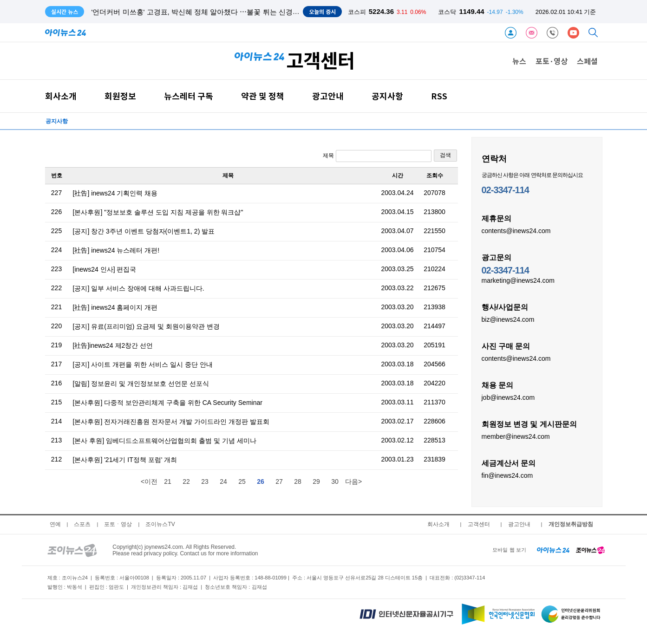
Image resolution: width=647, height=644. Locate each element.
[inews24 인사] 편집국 (105, 269)
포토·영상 (552, 61)
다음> (353, 481)
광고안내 (328, 96)
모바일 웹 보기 (509, 550)
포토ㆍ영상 (118, 524)
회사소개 (61, 96)
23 (205, 481)
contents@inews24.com (516, 230)
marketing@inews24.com (518, 280)
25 (242, 481)
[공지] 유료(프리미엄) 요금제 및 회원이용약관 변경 (147, 326)
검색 (445, 155)
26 (261, 481)
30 (335, 481)
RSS (439, 96)
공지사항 (387, 96)
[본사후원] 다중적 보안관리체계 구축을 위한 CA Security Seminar (168, 403)
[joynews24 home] (590, 550)
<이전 (149, 481)
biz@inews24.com (508, 319)
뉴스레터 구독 (189, 96)
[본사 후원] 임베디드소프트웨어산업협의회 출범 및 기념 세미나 (165, 441)
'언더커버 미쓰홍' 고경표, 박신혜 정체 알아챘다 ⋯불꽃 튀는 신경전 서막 (203, 12)
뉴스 (519, 61)
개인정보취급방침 (571, 524)
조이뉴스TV (160, 524)
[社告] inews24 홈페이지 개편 (115, 307)
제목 (377, 156)
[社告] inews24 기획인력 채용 (115, 193)
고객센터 (479, 524)
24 (223, 481)
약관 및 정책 (263, 96)
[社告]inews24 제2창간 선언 (113, 345)
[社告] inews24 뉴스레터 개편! (116, 250)
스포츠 (82, 524)
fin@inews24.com (507, 475)
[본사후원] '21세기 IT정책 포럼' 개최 (125, 460)
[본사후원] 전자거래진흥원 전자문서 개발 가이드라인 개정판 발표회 (171, 422)
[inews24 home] (553, 550)
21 (168, 481)
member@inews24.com (516, 436)
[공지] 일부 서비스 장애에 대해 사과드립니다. (139, 288)
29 (316, 481)
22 (186, 481)
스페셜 (587, 61)
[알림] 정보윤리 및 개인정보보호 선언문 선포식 (141, 384)
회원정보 (120, 96)
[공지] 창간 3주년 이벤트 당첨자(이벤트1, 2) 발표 (144, 231)
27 (279, 481)
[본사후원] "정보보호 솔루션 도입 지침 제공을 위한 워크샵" (158, 212)
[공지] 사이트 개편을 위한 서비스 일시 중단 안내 (143, 364)
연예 (55, 524)
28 (298, 481)
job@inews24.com (508, 397)
